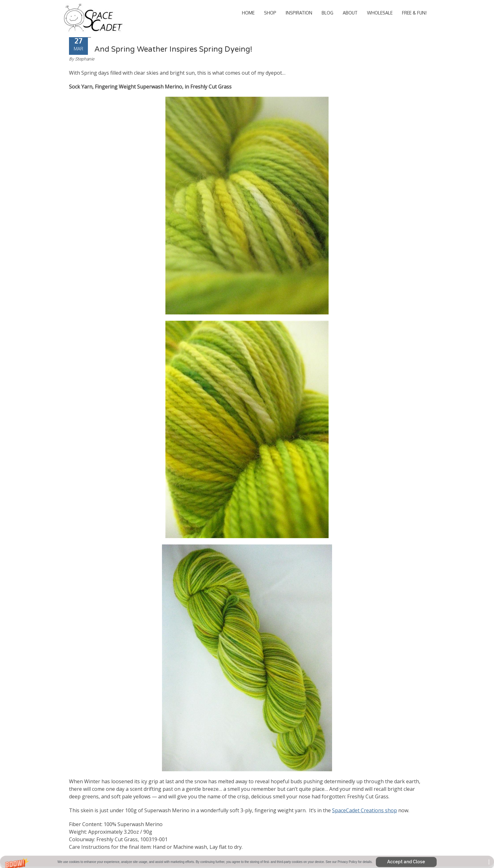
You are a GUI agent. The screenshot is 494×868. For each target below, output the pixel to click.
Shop (270, 13)
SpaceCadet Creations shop (365, 810)
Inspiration (299, 13)
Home (248, 13)
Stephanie (85, 59)
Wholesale (380, 13)
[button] (247, 862)
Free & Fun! (414, 13)
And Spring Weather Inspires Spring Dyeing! (173, 49)
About (350, 13)
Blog (327, 13)
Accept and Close (406, 862)
